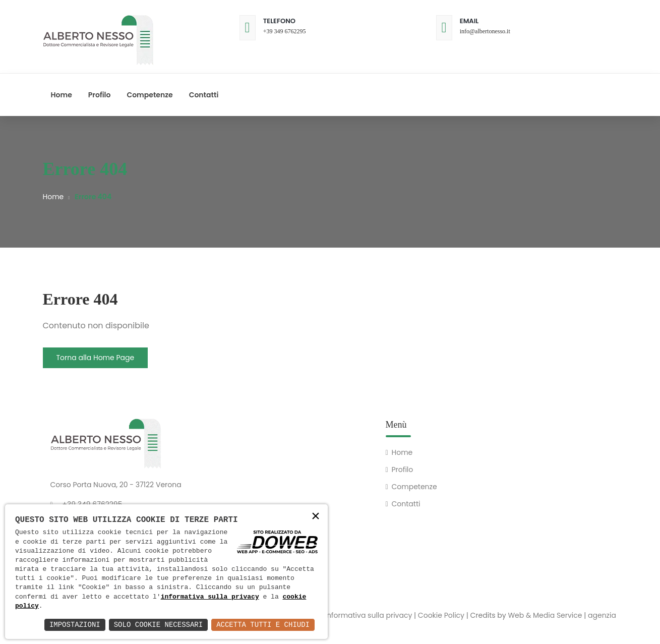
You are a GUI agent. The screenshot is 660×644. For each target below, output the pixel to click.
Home (62, 95)
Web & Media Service (545, 615)
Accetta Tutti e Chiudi (263, 625)
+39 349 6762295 (285, 31)
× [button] (316, 517)
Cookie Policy (441, 615)
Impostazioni (75, 625)
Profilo (100, 95)
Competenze (149, 95)
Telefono (279, 21)
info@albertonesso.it (485, 31)
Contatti (204, 95)
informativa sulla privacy (210, 597)
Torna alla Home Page (96, 358)
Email (469, 21)
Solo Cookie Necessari (158, 625)
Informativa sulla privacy (368, 615)
